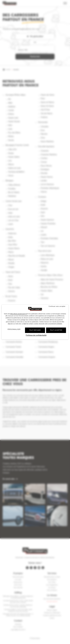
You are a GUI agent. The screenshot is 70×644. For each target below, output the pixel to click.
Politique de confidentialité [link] (36, 335)
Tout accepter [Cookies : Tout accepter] (56, 330)
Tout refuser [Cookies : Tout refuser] (35, 330)
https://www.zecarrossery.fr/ (18, 314)
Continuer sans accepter (57, 306)
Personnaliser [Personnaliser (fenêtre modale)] (14, 329)
